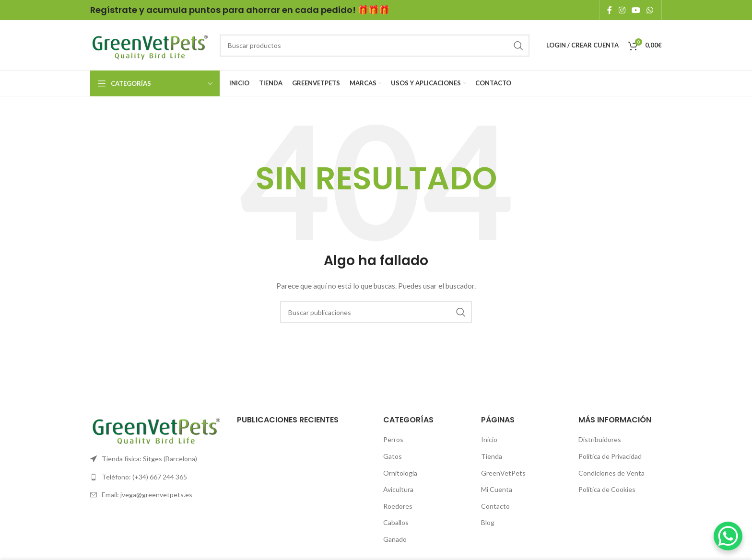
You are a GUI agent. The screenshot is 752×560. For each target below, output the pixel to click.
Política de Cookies (607, 489)
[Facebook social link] (610, 10)
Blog (488, 522)
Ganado (395, 539)
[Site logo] (150, 44)
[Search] (375, 46)
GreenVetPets (503, 473)
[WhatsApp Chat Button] (728, 536)
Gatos (393, 456)
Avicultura (398, 489)
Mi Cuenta (497, 489)
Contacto (495, 506)
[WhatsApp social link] (650, 10)
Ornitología (400, 473)
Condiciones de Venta (611, 473)
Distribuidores (600, 439)
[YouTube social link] (636, 10)
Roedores (398, 506)
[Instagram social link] (622, 10)
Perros (393, 439)
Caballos (396, 522)
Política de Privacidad (610, 456)
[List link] (156, 459)
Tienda (492, 456)
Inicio (489, 439)
